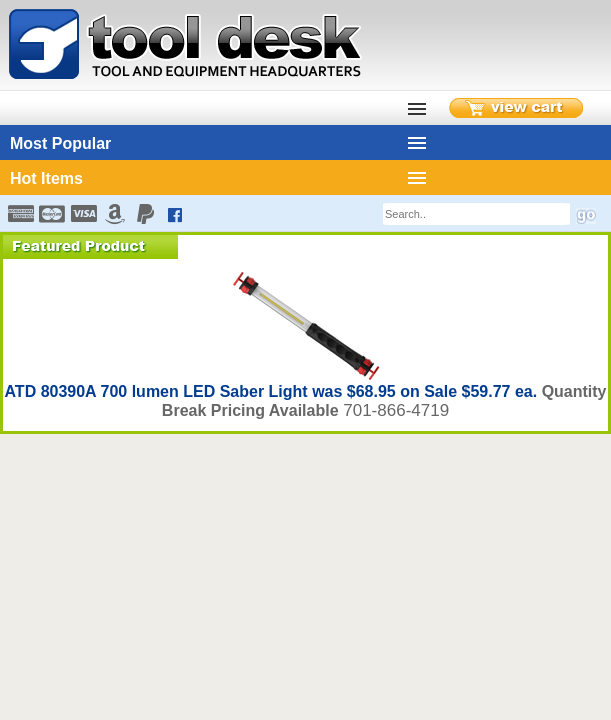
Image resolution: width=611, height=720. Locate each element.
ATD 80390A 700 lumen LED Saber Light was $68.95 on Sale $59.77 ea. (272, 391)
